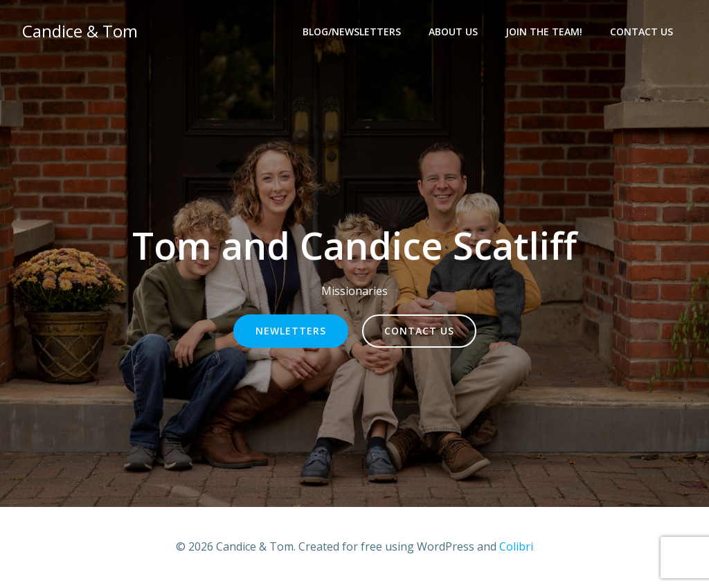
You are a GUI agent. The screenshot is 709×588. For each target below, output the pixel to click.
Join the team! (544, 32)
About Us (453, 32)
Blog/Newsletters (352, 32)
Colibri (516, 546)
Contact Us (641, 32)
